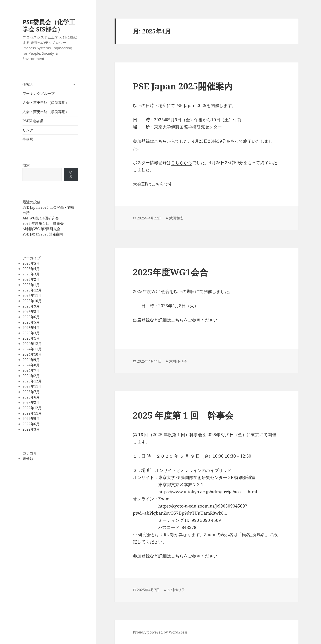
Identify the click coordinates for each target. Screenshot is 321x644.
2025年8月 (31, 312)
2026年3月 (31, 274)
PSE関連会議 (33, 121)
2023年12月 (32, 381)
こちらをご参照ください (194, 320)
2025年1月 (31, 338)
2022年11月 (32, 413)
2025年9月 (31, 306)
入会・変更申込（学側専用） (46, 112)
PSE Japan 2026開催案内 (43, 234)
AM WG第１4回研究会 (41, 218)
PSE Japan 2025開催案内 (183, 86)
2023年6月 (31, 397)
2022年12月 (32, 408)
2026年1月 (31, 285)
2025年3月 (31, 333)
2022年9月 (31, 419)
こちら (158, 184)
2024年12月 (32, 344)
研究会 (28, 84)
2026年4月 (31, 269)
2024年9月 (31, 360)
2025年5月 (31, 322)
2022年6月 (31, 424)
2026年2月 (31, 279)
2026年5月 (31, 263)
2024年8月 (31, 365)
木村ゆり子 (178, 361)
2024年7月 (31, 370)
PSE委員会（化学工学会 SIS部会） (49, 26)
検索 (26, 165)
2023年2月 (31, 402)
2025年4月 (31, 328)
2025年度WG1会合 (170, 272)
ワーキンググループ (39, 93)
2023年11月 (32, 386)
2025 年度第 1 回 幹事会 (183, 415)
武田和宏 (176, 218)
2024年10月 (32, 354)
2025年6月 (31, 317)
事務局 (28, 139)
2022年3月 (31, 429)
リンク (28, 130)
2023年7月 (31, 392)
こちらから (165, 141)
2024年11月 (32, 349)
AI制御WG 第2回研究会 (41, 229)
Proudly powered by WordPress (160, 632)
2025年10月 (32, 301)
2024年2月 (31, 376)
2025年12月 (32, 290)
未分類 (28, 458)
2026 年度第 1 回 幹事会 (43, 223)
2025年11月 (32, 295)
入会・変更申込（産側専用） (46, 103)
